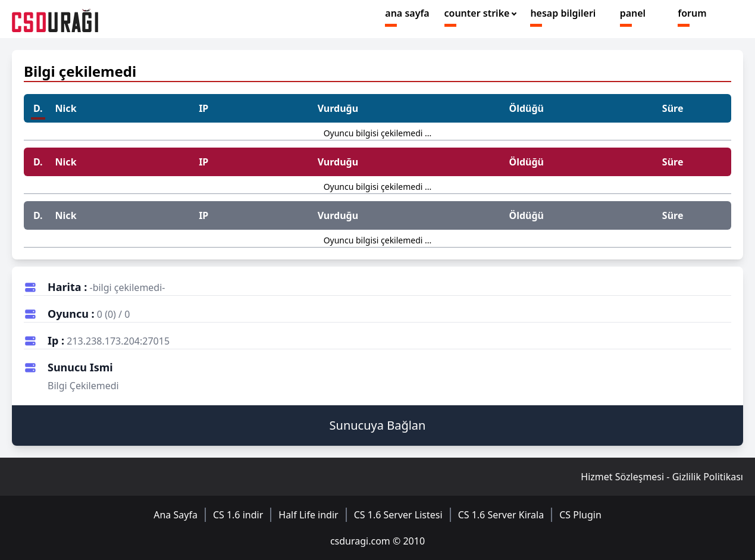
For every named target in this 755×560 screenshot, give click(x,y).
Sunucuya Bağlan (378, 425)
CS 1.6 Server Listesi (398, 515)
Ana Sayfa (176, 515)
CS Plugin (580, 515)
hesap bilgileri (563, 13)
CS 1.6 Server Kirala (501, 515)
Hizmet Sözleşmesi (622, 477)
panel (633, 13)
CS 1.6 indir (238, 515)
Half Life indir (308, 515)
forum (692, 13)
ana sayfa (407, 13)
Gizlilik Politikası (708, 477)
